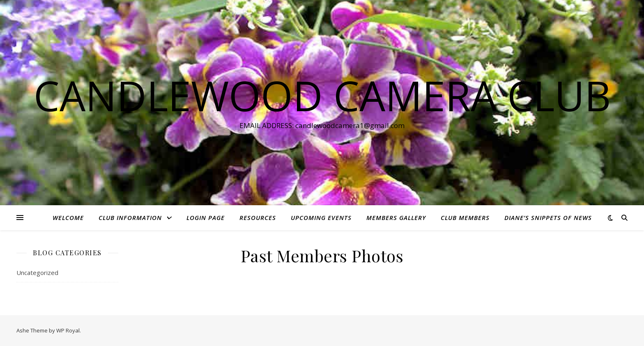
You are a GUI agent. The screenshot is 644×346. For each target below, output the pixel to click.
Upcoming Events (321, 218)
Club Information (130, 218)
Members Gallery (396, 218)
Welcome (68, 218)
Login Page (206, 218)
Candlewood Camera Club (322, 95)
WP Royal (68, 330)
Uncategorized (37, 273)
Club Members (465, 218)
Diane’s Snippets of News (548, 218)
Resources (258, 218)
